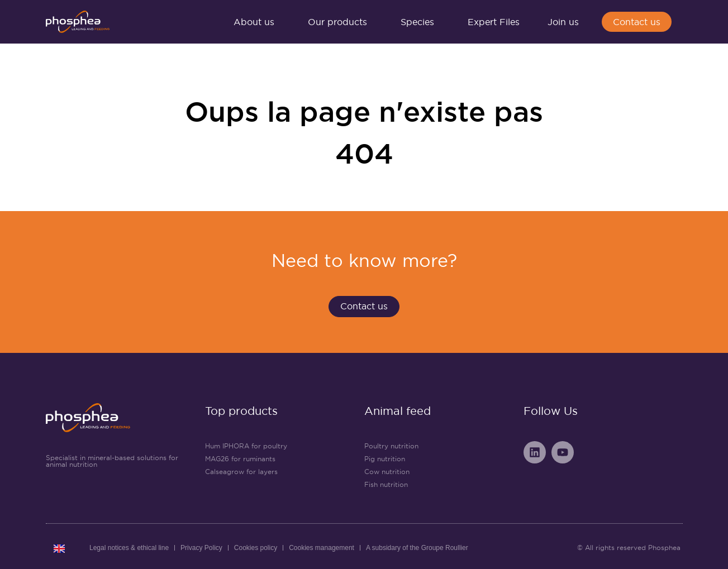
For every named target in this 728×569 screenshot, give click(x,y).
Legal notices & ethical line (129, 548)
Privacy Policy (201, 548)
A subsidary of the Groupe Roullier (417, 548)
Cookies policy (256, 548)
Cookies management (322, 548)
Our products (340, 22)
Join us (566, 22)
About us (257, 22)
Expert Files (494, 22)
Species (420, 22)
